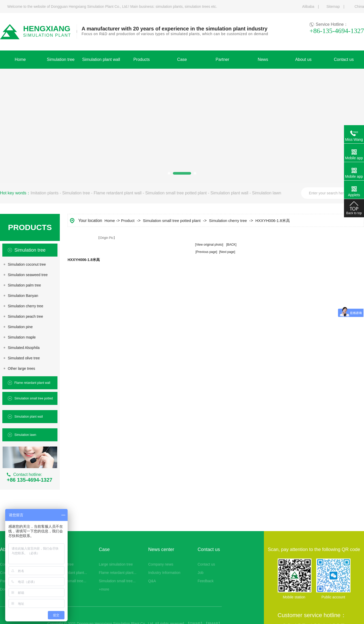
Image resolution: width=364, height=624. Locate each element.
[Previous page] (206, 252)
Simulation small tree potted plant (176, 193)
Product (128, 221)
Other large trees (21, 368)
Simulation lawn (266, 193)
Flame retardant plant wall (118, 193)
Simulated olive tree (24, 358)
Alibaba (308, 7)
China (359, 7)
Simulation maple (22, 337)
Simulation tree (76, 193)
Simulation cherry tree (25, 306)
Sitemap (333, 7)
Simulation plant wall (229, 193)
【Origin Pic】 (107, 238)
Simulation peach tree (25, 316)
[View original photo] (209, 245)
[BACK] (231, 245)
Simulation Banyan (23, 296)
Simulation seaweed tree (28, 275)
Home (110, 221)
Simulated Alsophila (24, 348)
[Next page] (227, 252)
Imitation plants (44, 193)
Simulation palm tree (24, 285)
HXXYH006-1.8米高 (273, 221)
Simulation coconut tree (27, 264)
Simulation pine (20, 327)
